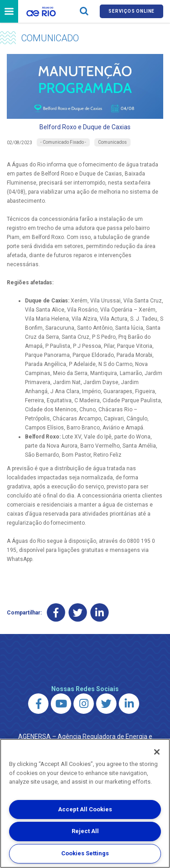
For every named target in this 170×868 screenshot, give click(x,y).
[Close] (157, 752)
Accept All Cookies (85, 809)
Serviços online (131, 11)
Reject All (85, 831)
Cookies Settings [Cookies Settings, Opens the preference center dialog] (85, 853)
